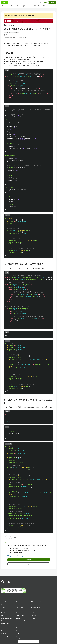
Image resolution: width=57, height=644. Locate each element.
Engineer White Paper (22, 621)
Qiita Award (19, 618)
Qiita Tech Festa (20, 615)
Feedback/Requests (6, 618)
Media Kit (4, 615)
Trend (4, 6)
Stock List (10, 6)
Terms (3, 607)
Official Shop (5, 636)
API (17, 623)
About (3, 605)
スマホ (6, 32)
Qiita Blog (19, 636)
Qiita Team (4, 631)
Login (46, 2)
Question (17, 6)
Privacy (3, 610)
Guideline (4, 613)
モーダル (16, 32)
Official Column (48, 6)
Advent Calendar (21, 613)
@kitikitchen (9, 25)
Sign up (29, 560)
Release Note (20, 605)
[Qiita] (4, 2)
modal (11, 32)
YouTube (33, 615)
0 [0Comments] (15, 537)
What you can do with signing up (16, 556)
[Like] (6, 537)
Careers (18, 633)
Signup (52, 2)
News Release (20, 639)
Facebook (34, 613)
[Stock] (11, 537)
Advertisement (5, 623)
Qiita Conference (27, 6)
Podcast (33, 618)
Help (3, 621)
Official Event (38, 6)
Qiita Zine (4, 633)
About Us (19, 631)
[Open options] (34, 642)
